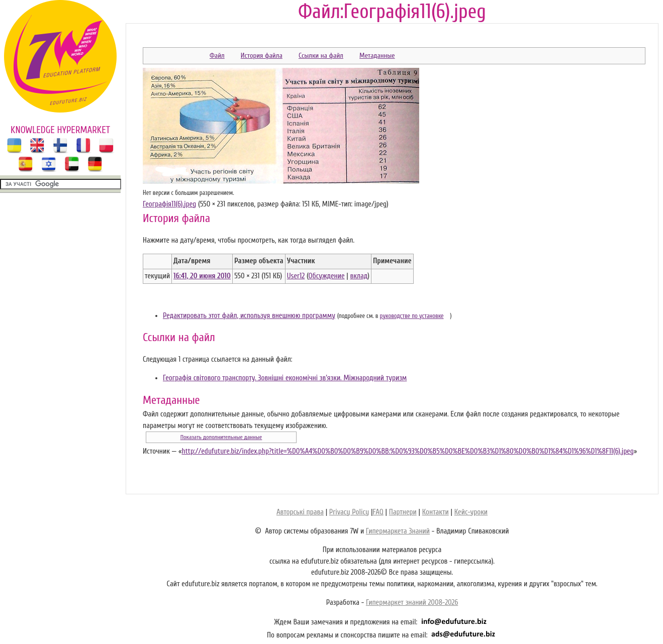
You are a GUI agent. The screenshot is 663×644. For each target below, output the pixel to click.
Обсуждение (327, 276)
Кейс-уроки (471, 512)
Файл (217, 56)
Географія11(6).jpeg (169, 204)
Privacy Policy (349, 512)
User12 (296, 276)
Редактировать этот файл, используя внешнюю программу (249, 316)
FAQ (378, 512)
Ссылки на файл (321, 56)
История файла (262, 56)
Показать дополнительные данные (221, 437)
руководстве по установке (412, 316)
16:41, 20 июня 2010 (202, 276)
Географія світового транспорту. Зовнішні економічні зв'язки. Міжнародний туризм (285, 378)
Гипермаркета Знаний (398, 531)
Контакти (436, 512)
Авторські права (300, 512)
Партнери (403, 512)
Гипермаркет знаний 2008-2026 (412, 603)
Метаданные (377, 56)
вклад (359, 276)
